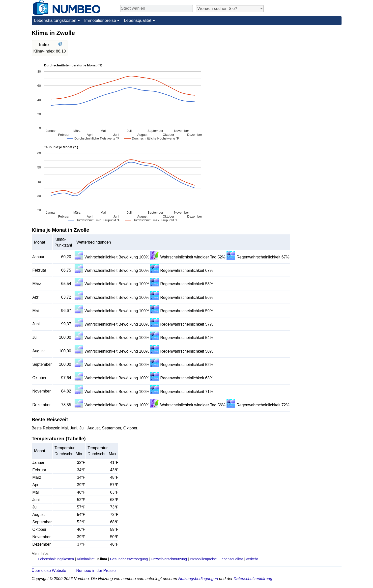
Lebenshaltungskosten (55, 20)
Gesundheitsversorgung (129, 559)
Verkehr (252, 559)
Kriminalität (86, 559)
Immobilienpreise (100, 20)
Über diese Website (49, 571)
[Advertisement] (304, 60)
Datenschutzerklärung (253, 579)
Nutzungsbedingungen (198, 579)
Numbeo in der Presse (96, 571)
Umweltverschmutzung (169, 559)
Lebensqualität (138, 20)
